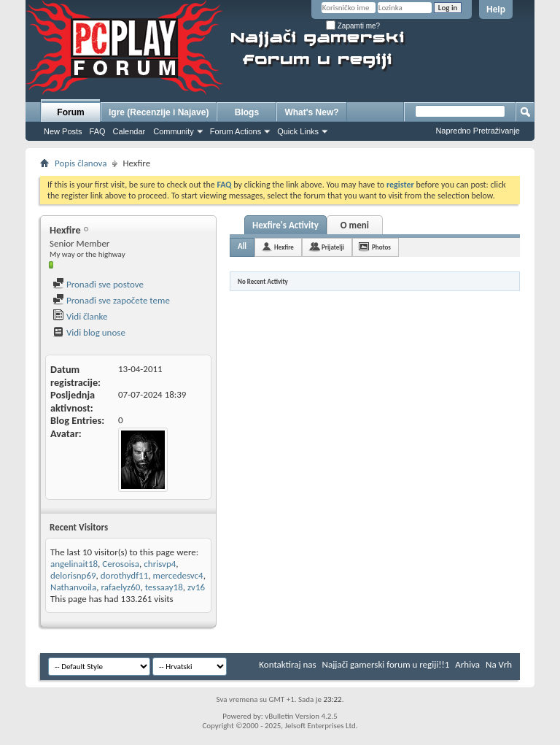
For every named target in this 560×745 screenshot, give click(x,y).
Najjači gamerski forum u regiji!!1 (386, 664)
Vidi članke (80, 316)
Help (496, 9)
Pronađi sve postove (98, 284)
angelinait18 (74, 564)
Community (174, 131)
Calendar (129, 131)
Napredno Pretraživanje (478, 131)
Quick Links (298, 131)
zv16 (196, 587)
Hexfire (284, 247)
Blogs (247, 112)
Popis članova (81, 163)
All (242, 246)
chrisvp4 (160, 564)
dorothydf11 (125, 575)
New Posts (63, 131)
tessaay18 (164, 587)
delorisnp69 (73, 575)
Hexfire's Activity (285, 225)
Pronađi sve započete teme (111, 300)
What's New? (311, 112)
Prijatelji (333, 247)
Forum (70, 112)
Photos (381, 247)
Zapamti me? (353, 26)
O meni (355, 225)
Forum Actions (236, 131)
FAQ (98, 131)
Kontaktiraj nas (287, 664)
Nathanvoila (73, 587)
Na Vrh (499, 664)
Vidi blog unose (89, 332)
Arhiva (467, 664)
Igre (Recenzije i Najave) (159, 112)
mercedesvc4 (178, 575)
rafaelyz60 (121, 587)
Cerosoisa (121, 564)
